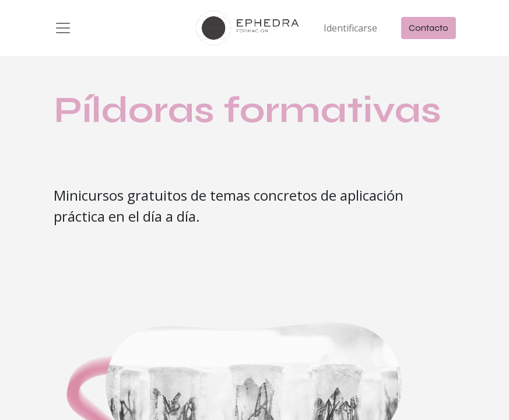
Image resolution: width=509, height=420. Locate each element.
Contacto (429, 28)
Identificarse (350, 28)
